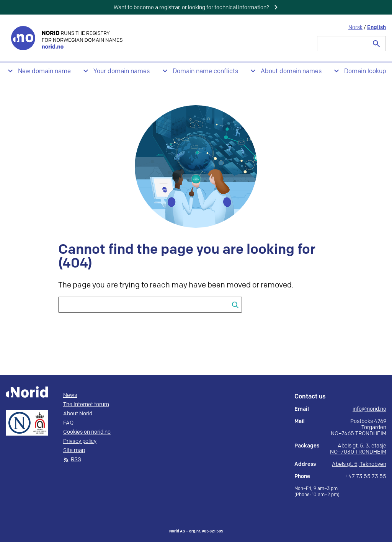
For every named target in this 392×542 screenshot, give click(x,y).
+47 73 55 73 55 (366, 477)
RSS (76, 460)
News (70, 395)
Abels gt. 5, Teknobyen (359, 464)
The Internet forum (86, 405)
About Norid (78, 414)
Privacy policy (80, 441)
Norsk (355, 27)
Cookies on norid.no (87, 432)
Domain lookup (365, 71)
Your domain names (122, 71)
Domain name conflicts (205, 71)
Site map (74, 451)
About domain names (291, 71)
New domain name (44, 71)
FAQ (68, 423)
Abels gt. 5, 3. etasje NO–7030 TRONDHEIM (358, 449)
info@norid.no (369, 409)
